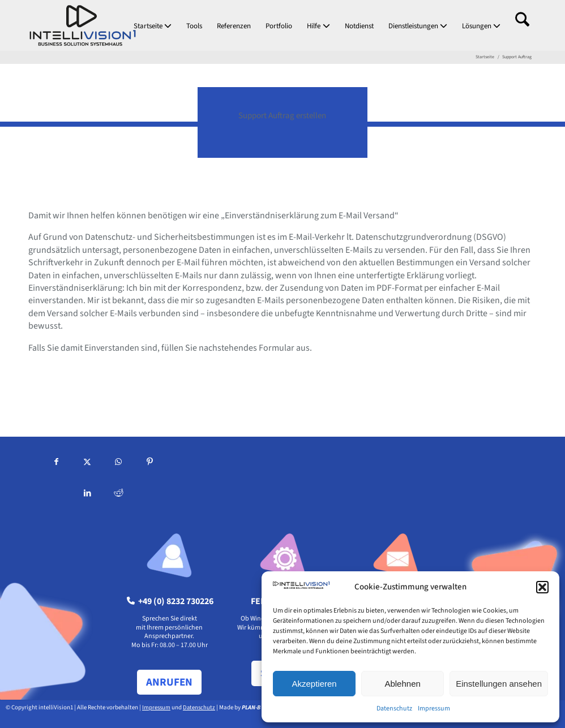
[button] (542, 587)
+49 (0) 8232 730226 (170, 601)
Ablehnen (402, 684)
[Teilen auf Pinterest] (150, 464)
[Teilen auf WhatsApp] (119, 464)
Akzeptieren (314, 684)
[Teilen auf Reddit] (119, 495)
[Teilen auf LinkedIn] (87, 495)
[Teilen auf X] (87, 464)
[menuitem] (153, 25)
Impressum (434, 708)
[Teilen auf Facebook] (56, 464)
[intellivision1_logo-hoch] (83, 25)
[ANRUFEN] (169, 682)
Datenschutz (394, 708)
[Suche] (522, 25)
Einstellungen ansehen (499, 684)
